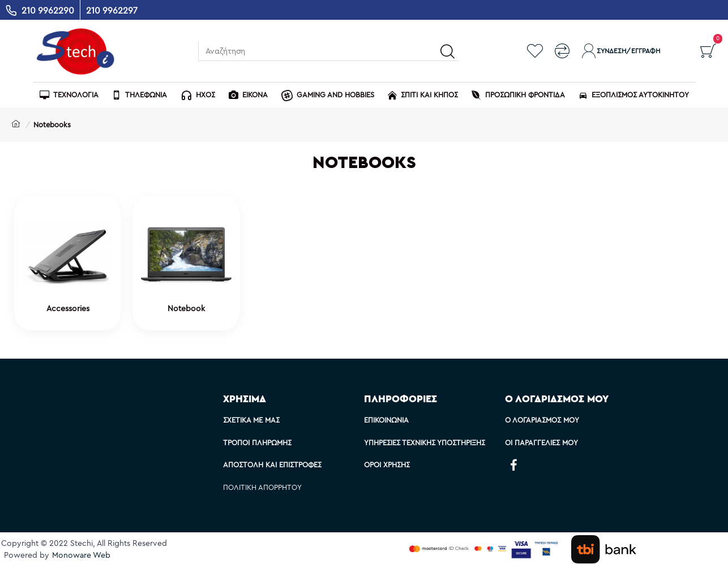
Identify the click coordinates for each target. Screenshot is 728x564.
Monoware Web (81, 555)
